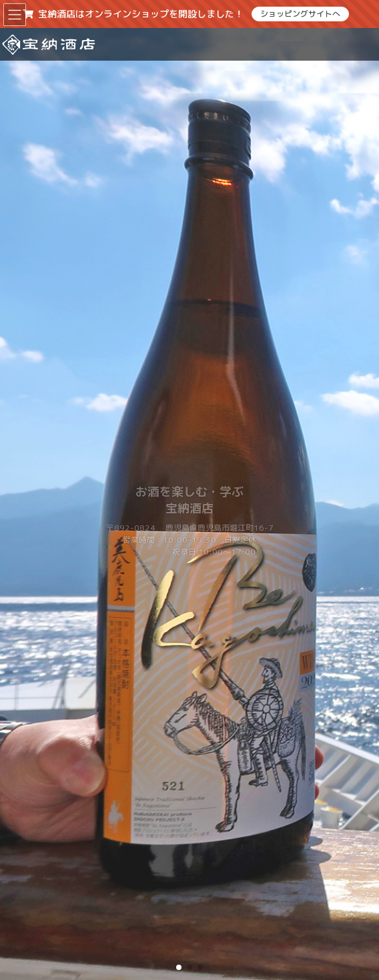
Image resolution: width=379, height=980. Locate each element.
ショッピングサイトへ (300, 14)
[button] (179, 967)
